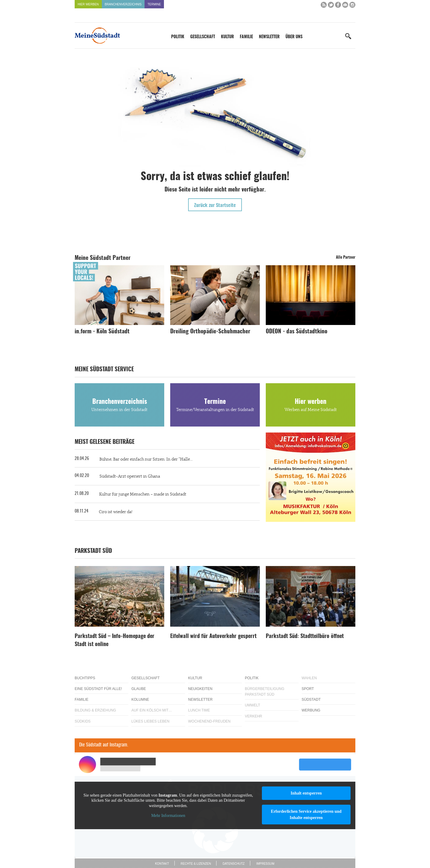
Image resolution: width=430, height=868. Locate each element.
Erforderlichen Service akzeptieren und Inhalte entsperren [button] (306, 815)
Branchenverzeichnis (123, 4)
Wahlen (309, 678)
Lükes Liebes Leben (150, 721)
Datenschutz (234, 864)
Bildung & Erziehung (95, 710)
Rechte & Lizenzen (196, 864)
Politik (178, 37)
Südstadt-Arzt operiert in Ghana (130, 476)
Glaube (139, 689)
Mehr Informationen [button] (168, 816)
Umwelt (252, 705)
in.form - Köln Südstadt (102, 332)
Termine (154, 4)
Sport (308, 689)
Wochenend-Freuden (209, 721)
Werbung (311, 710)
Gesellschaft (203, 37)
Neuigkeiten (200, 689)
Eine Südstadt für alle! (98, 689)
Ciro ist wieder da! (116, 512)
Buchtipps (85, 678)
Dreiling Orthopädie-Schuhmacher (210, 332)
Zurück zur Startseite (215, 206)
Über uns (294, 37)
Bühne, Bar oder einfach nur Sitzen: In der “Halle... (146, 459)
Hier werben (88, 4)
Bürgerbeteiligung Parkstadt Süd (265, 692)
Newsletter (269, 37)
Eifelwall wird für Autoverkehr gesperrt (213, 637)
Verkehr (254, 716)
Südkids (83, 721)
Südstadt (311, 700)
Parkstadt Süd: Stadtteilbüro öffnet (305, 637)
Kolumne (140, 700)
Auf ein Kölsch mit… (152, 710)
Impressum (265, 864)
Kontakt (162, 864)
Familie (246, 37)
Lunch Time (199, 710)
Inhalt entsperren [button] (306, 793)
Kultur (227, 37)
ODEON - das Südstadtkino (297, 332)
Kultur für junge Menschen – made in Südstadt (143, 494)
